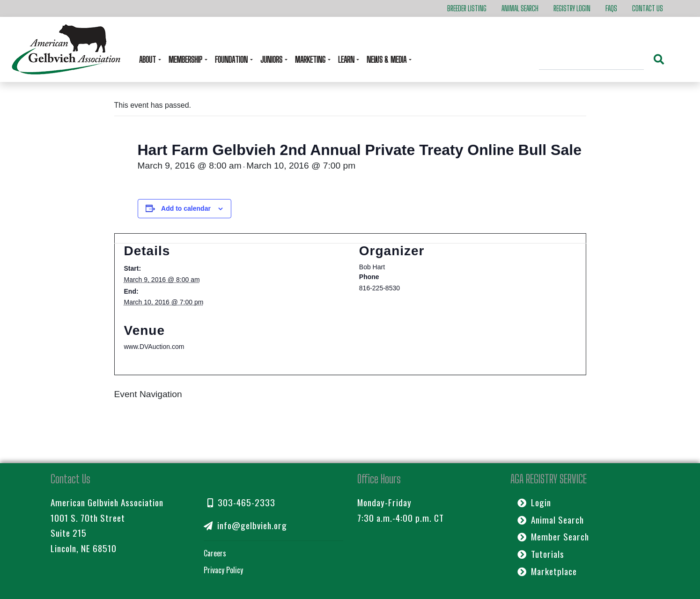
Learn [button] (347, 59)
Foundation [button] (232, 59)
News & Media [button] (387, 59)
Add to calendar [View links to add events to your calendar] (186, 208)
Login (534, 502)
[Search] (591, 61)
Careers (215, 553)
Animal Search (520, 8)
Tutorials (541, 554)
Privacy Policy (223, 570)
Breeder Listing (467, 8)
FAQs (611, 8)
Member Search (553, 536)
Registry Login (572, 8)
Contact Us (648, 8)
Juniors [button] (272, 59)
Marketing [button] (311, 59)
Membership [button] (186, 59)
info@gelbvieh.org (245, 525)
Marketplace (547, 571)
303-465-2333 (241, 502)
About (148, 59)
